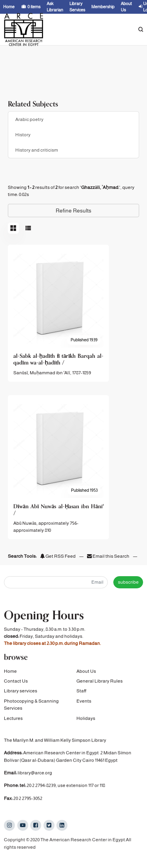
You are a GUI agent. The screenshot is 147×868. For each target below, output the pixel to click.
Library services (21, 694)
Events (84, 704)
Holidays (86, 721)
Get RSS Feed (58, 556)
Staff (81, 694)
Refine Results (73, 211)
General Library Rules (100, 684)
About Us (86, 674)
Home (10, 674)
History (23, 135)
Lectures (13, 721)
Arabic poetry (29, 119)
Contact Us (16, 684)
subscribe (128, 582)
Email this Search (109, 556)
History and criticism (37, 150)
